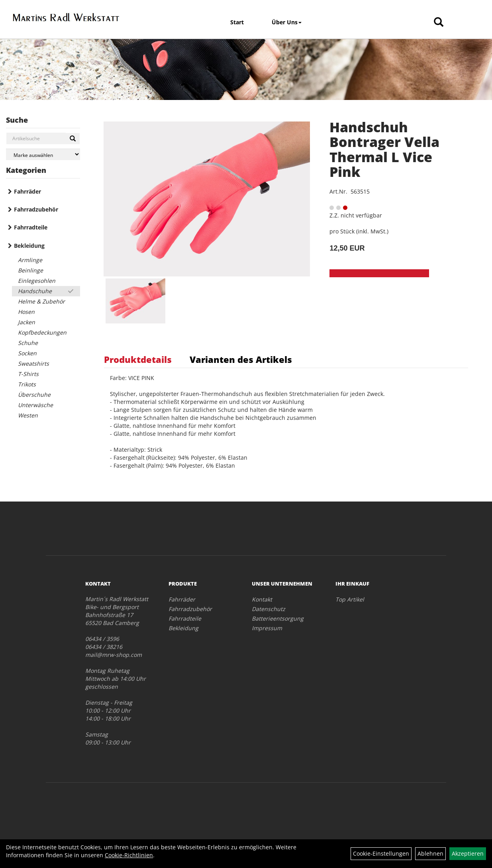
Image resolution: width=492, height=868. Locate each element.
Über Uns (287, 22)
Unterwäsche (35, 405)
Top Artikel (350, 599)
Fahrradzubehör (36, 209)
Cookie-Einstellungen (381, 853)
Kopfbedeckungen (42, 332)
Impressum (267, 628)
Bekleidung (29, 246)
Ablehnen (430, 853)
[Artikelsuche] (439, 23)
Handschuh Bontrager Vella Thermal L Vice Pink (384, 149)
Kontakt (262, 599)
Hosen (26, 312)
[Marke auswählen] (43, 154)
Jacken (26, 322)
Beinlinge (30, 270)
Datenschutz (269, 609)
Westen (28, 415)
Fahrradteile (31, 227)
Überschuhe (34, 395)
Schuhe (28, 343)
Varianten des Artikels (241, 359)
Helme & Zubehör (41, 301)
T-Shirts (28, 374)
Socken (27, 353)
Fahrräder (27, 191)
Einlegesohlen (37, 281)
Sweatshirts (33, 363)
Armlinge (30, 260)
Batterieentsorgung (278, 618)
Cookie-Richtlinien (129, 855)
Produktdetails (138, 359)
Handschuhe (35, 291)
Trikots (27, 384)
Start (237, 22)
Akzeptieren (468, 853)
